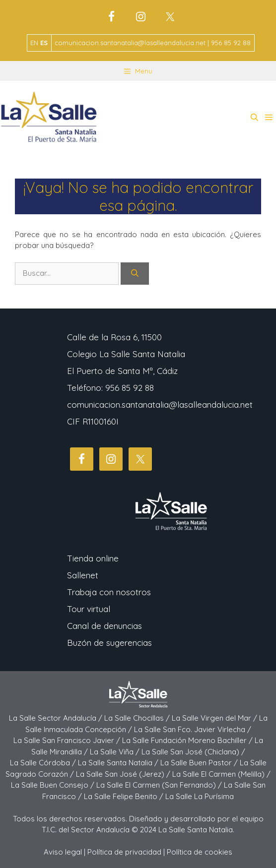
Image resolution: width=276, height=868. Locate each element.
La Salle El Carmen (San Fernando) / (160, 785)
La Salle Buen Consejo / (54, 785)
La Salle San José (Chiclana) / (193, 752)
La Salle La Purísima (200, 796)
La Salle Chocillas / (138, 718)
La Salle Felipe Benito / (125, 796)
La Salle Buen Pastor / (200, 763)
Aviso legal (63, 852)
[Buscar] (135, 274)
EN (34, 43)
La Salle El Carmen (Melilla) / (221, 774)
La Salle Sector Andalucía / (57, 718)
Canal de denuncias (104, 626)
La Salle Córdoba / (44, 763)
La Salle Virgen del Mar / (215, 718)
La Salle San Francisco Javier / (68, 740)
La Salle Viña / (116, 752)
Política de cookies (200, 852)
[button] (254, 118)
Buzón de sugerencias (109, 643)
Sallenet (83, 575)
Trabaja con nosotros (109, 592)
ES (44, 43)
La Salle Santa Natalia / (119, 763)
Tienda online (93, 558)
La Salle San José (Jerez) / (124, 774)
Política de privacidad (124, 852)
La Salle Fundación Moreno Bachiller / (188, 740)
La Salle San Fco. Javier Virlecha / (193, 729)
